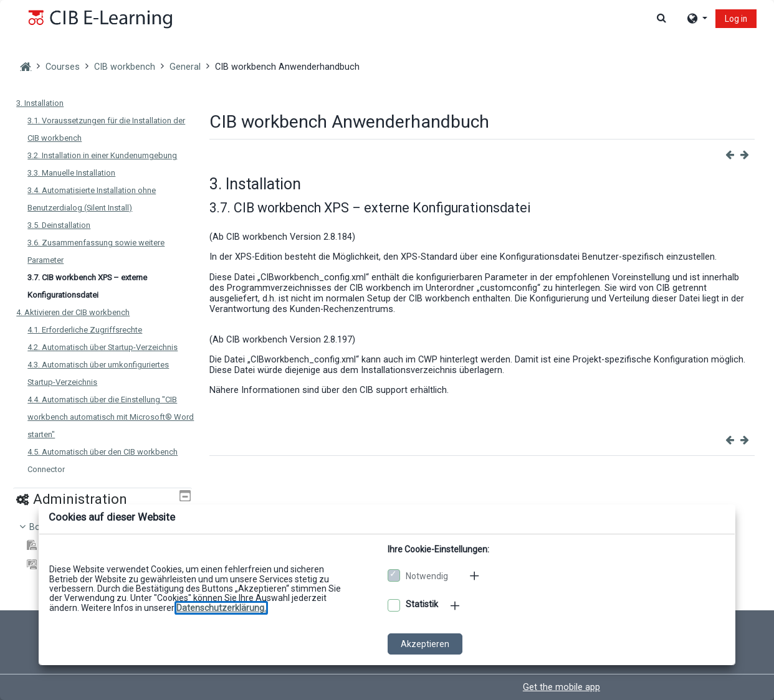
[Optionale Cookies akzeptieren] (394, 605)
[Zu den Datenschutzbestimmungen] (221, 608)
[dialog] (387, 350)
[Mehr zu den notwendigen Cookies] (475, 575)
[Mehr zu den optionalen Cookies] (456, 605)
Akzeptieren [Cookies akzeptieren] (425, 644)
